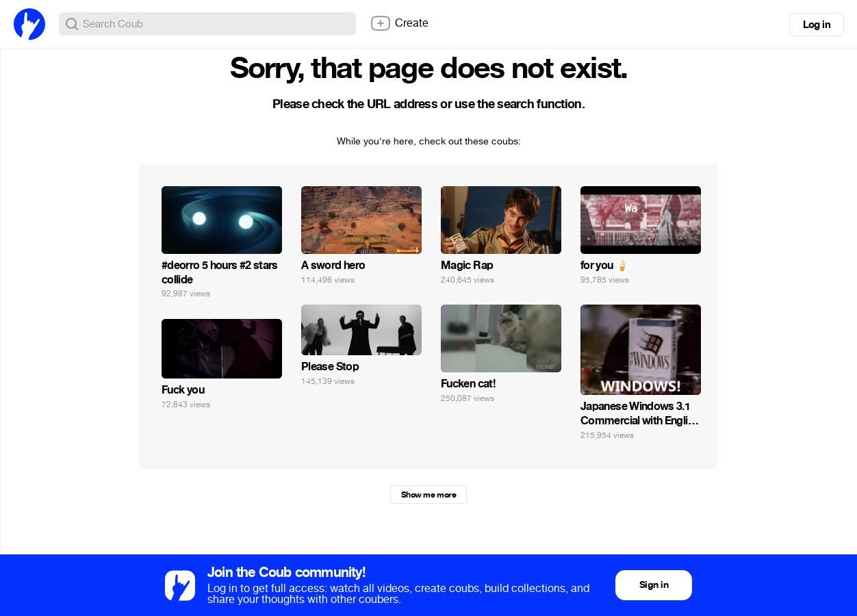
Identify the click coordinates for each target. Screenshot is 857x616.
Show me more (428, 495)
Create (399, 23)
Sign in (654, 585)
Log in (817, 25)
